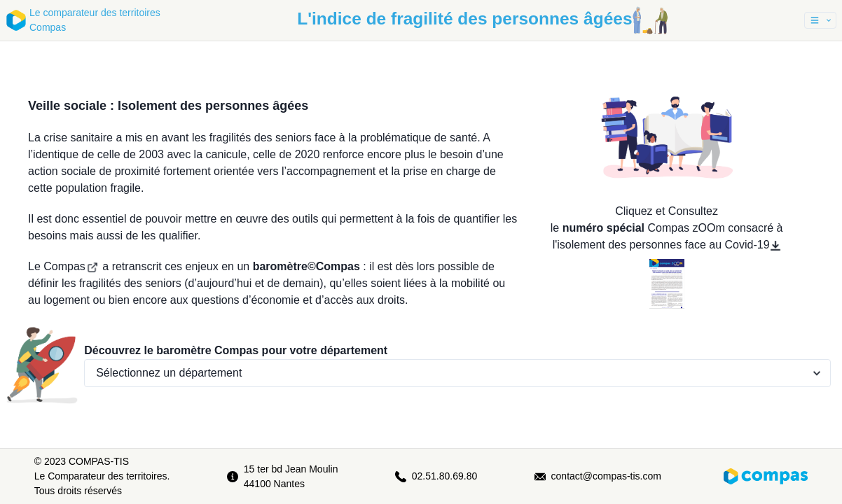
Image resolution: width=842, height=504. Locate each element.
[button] (820, 20)
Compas (71, 266)
